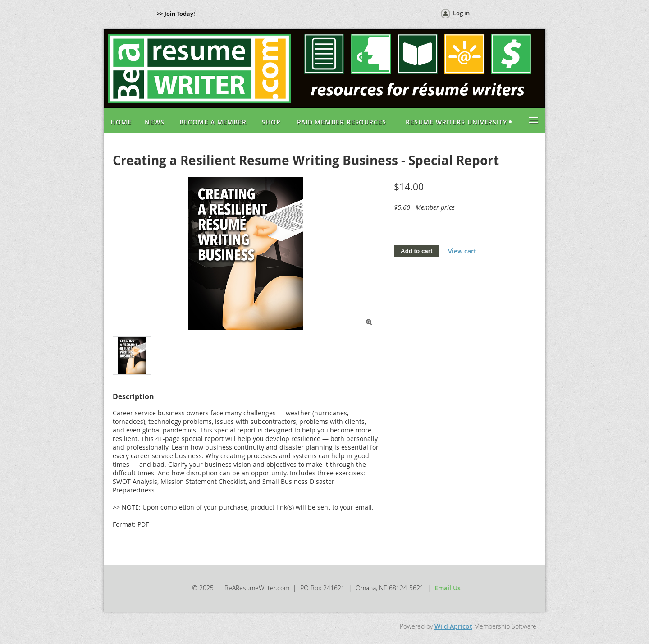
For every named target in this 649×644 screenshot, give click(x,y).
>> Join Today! (176, 14)
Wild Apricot (453, 626)
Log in (461, 13)
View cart (462, 251)
